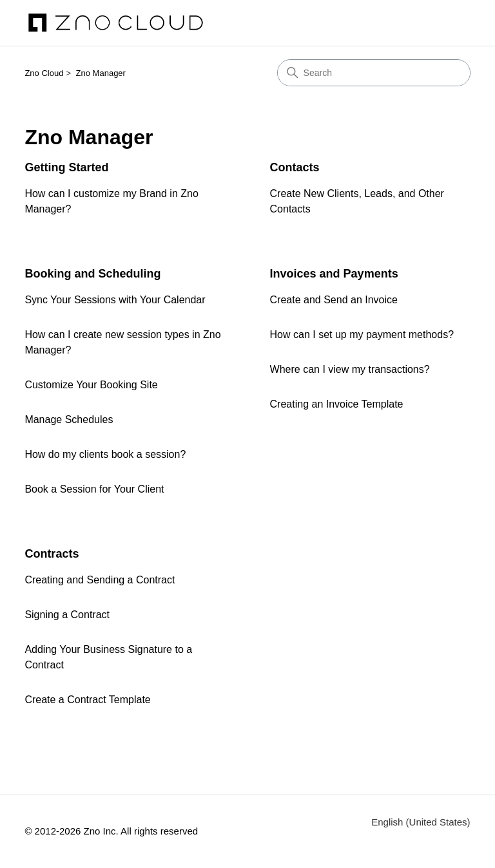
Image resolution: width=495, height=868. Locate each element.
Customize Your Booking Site (91, 385)
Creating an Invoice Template (337, 404)
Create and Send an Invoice (334, 300)
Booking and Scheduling (92, 274)
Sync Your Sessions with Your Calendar (115, 300)
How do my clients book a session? (105, 454)
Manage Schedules (69, 420)
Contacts (295, 167)
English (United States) (421, 822)
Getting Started (66, 167)
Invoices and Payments (334, 274)
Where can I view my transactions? (350, 369)
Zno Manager (101, 73)
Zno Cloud (44, 73)
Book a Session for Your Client (94, 489)
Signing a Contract (67, 615)
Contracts (52, 554)
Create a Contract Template (87, 700)
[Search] (374, 73)
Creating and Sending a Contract (100, 580)
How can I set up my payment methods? (362, 335)
